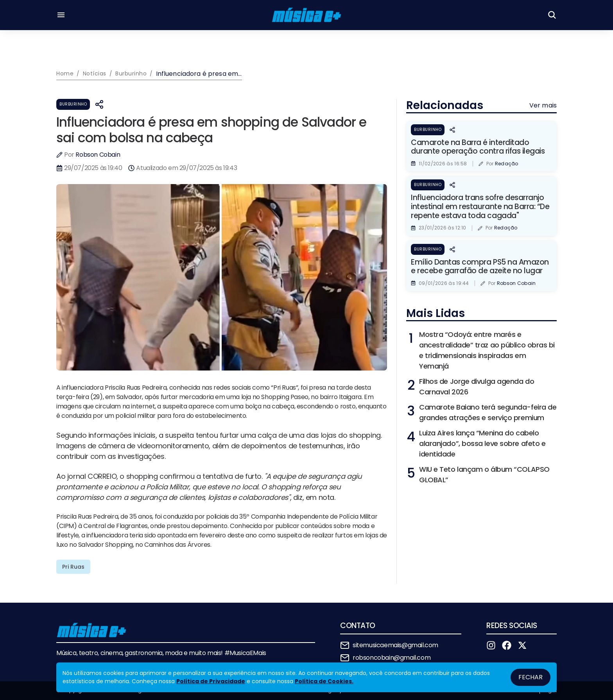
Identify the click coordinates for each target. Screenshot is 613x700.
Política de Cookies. (324, 681)
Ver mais (543, 105)
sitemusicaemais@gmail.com (395, 645)
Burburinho (73, 104)
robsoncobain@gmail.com (392, 658)
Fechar (531, 677)
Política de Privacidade (211, 681)
